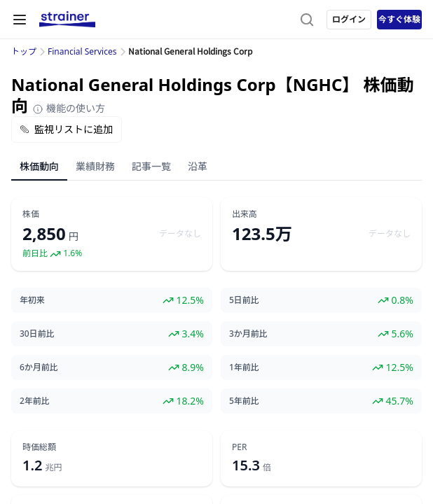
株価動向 (39, 166)
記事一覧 (151, 166)
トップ (24, 51)
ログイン (349, 19)
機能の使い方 (69, 108)
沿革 (198, 166)
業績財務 (95, 166)
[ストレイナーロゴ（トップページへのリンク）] (67, 20)
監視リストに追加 (67, 129)
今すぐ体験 (399, 19)
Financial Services (82, 51)
